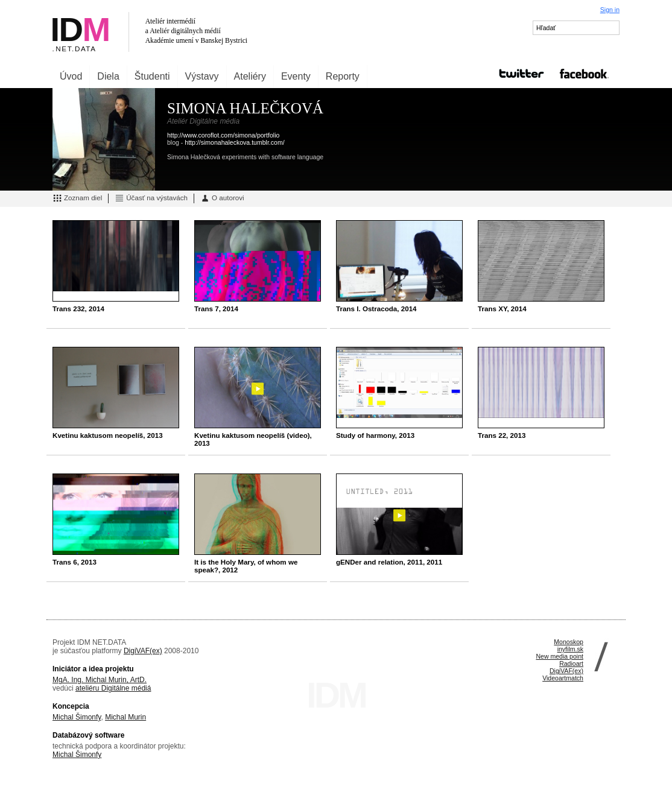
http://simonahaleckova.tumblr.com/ (234, 142)
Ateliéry (250, 76)
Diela (108, 76)
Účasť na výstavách (151, 198)
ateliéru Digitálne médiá (113, 688)
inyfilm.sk (570, 649)
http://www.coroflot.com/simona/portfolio (223, 135)
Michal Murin (125, 717)
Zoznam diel (77, 198)
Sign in (610, 10)
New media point (559, 656)
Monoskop (569, 642)
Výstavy (202, 76)
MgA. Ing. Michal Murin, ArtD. (100, 680)
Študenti (152, 76)
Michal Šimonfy (77, 717)
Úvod (71, 76)
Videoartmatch (563, 678)
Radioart (571, 663)
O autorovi (222, 198)
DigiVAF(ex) (143, 651)
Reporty (343, 76)
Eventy (296, 76)
